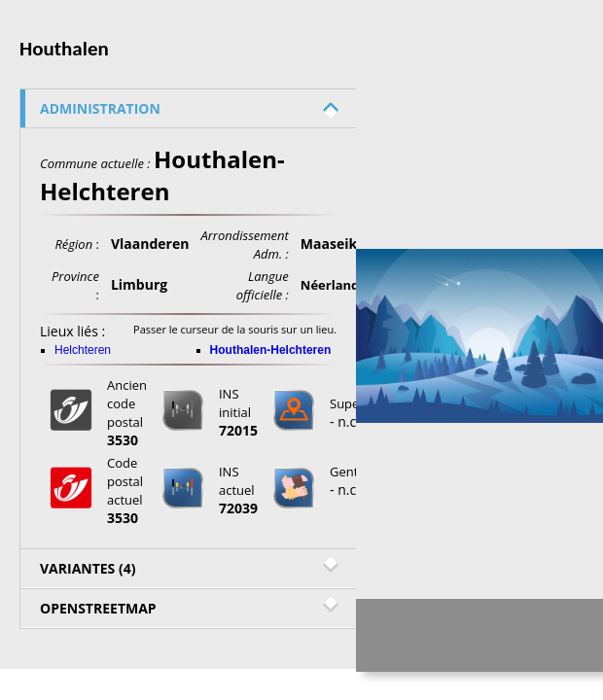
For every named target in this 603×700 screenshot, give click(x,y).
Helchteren (83, 350)
